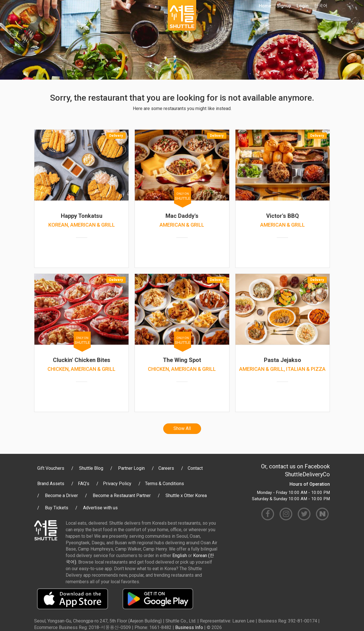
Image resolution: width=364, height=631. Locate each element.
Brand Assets (51, 484)
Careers (166, 468)
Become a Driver (61, 496)
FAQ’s (84, 484)
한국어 (321, 6)
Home (265, 6)
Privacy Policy (117, 484)
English (180, 556)
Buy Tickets (57, 508)
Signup (284, 6)
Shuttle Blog (91, 468)
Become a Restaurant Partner (122, 496)
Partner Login (131, 468)
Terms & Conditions (165, 484)
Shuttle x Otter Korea (186, 496)
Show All (182, 428)
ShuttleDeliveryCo (307, 474)
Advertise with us (100, 508)
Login (303, 6)
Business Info (189, 627)
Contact (195, 468)
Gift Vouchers (51, 468)
